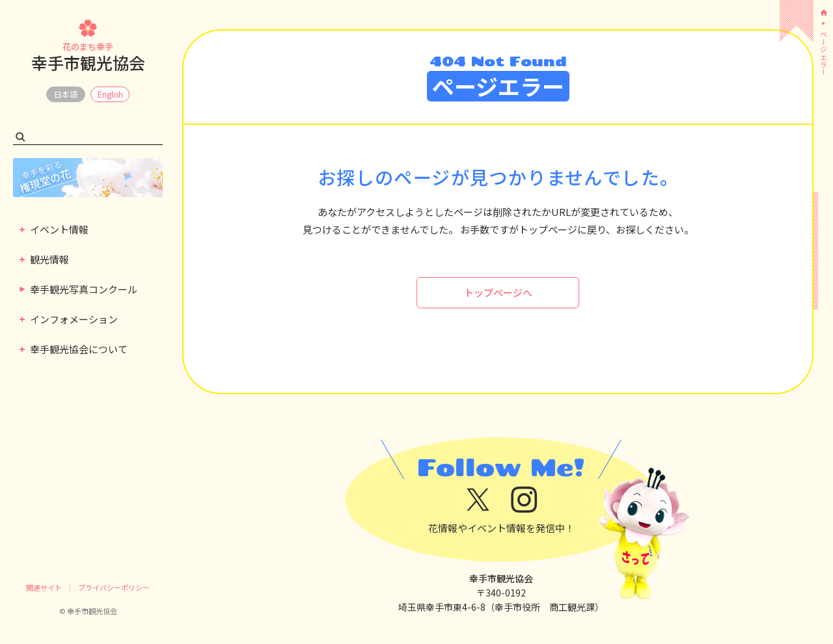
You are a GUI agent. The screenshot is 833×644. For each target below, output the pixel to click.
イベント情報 (54, 229)
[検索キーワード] (88, 137)
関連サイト (44, 587)
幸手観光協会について (74, 349)
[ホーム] (823, 13)
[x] (478, 500)
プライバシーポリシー (114, 587)
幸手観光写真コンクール (78, 289)
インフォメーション (69, 319)
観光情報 (44, 259)
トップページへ (498, 292)
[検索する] (20, 137)
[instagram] (524, 500)
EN (110, 94)
